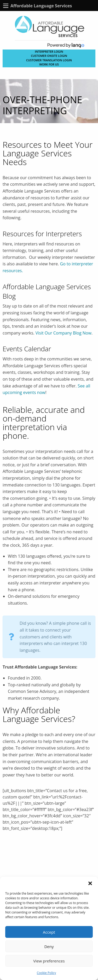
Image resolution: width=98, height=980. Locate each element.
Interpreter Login (49, 51)
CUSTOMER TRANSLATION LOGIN (49, 60)
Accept (49, 932)
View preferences (49, 961)
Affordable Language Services (41, 6)
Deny (49, 946)
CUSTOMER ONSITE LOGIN (49, 56)
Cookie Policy (46, 973)
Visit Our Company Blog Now (64, 333)
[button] (90, 883)
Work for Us (49, 64)
